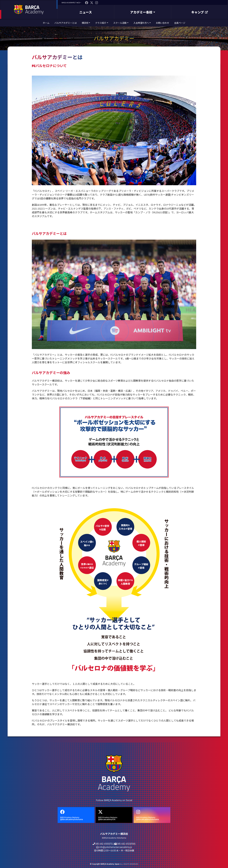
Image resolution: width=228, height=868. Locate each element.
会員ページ (180, 23)
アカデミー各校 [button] (141, 12)
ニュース (86, 12)
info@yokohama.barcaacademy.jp (115, 847)
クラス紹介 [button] (101, 23)
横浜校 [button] (85, 23)
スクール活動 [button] (120, 23)
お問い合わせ (162, 23)
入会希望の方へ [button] (141, 23)
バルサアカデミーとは (66, 23)
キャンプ (200, 12)
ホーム (46, 23)
